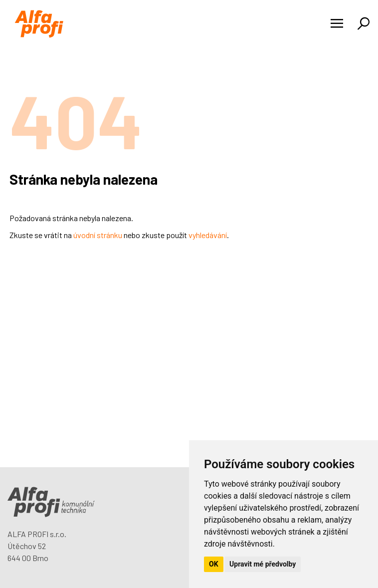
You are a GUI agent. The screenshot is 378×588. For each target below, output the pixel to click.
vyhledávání (208, 235)
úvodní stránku (98, 235)
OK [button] (214, 564)
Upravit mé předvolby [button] (263, 564)
